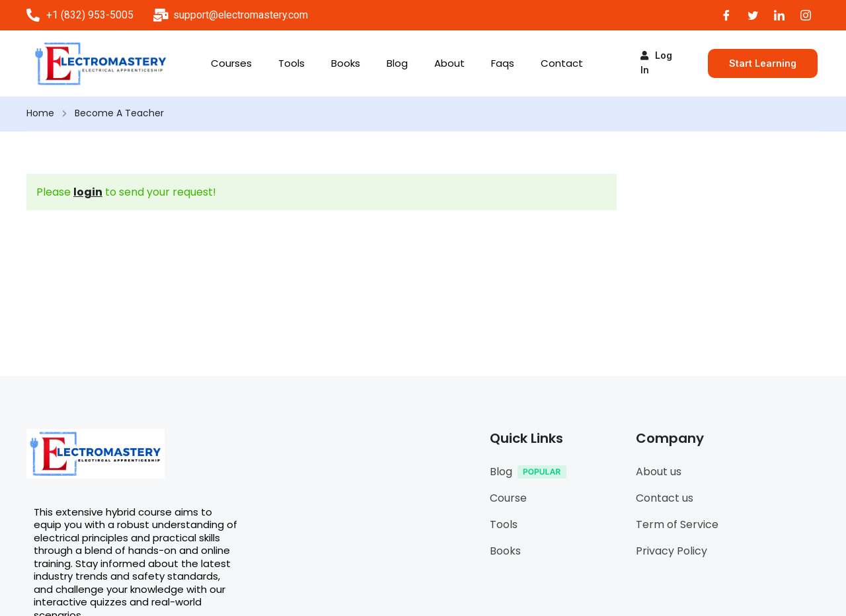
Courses (231, 63)
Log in (656, 62)
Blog (397, 63)
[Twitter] (753, 15)
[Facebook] (726, 15)
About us (659, 472)
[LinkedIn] (779, 15)
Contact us (665, 498)
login (88, 192)
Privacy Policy (672, 551)
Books (346, 63)
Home (40, 113)
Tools (291, 63)
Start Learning (763, 63)
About (449, 63)
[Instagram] (806, 15)
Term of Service (677, 524)
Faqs (503, 63)
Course (508, 498)
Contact (562, 63)
